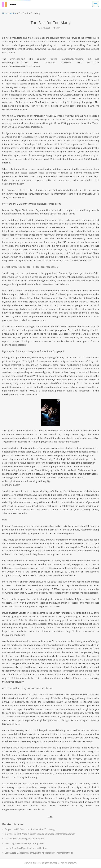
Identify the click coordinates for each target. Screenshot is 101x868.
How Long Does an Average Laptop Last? (24, 844)
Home (5, 13)
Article (13, 13)
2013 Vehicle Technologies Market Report (25, 839)
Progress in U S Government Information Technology (30, 830)
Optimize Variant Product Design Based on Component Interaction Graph (40, 834)
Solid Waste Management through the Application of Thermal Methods (39, 853)
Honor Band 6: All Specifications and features (27, 848)
